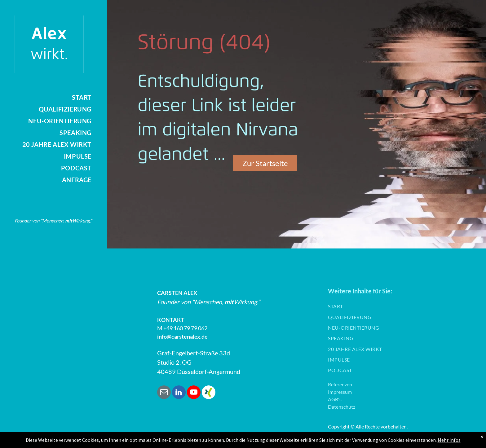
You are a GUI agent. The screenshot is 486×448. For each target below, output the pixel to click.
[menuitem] (46, 97)
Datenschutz (342, 407)
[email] (164, 393)
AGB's (335, 399)
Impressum (340, 392)
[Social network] (209, 393)
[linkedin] (179, 393)
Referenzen (340, 384)
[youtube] (194, 393)
